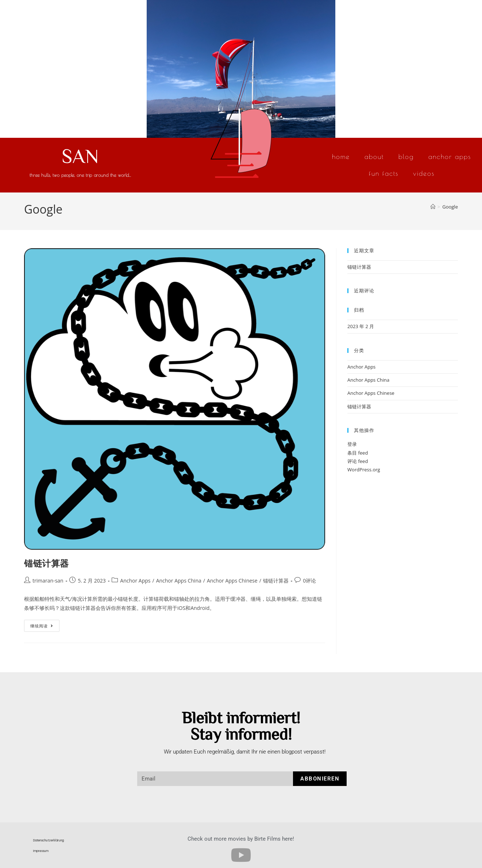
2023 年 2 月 (361, 326)
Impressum (41, 851)
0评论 (309, 581)
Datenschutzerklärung (49, 840)
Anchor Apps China (179, 581)
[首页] (433, 207)
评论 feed (358, 461)
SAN (80, 155)
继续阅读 (42, 624)
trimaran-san (48, 581)
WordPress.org (364, 470)
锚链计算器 (47, 563)
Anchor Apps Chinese (232, 581)
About (374, 157)
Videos (424, 173)
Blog (406, 157)
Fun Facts (384, 173)
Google (450, 207)
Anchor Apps (450, 157)
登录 (352, 444)
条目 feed (358, 453)
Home (341, 157)
